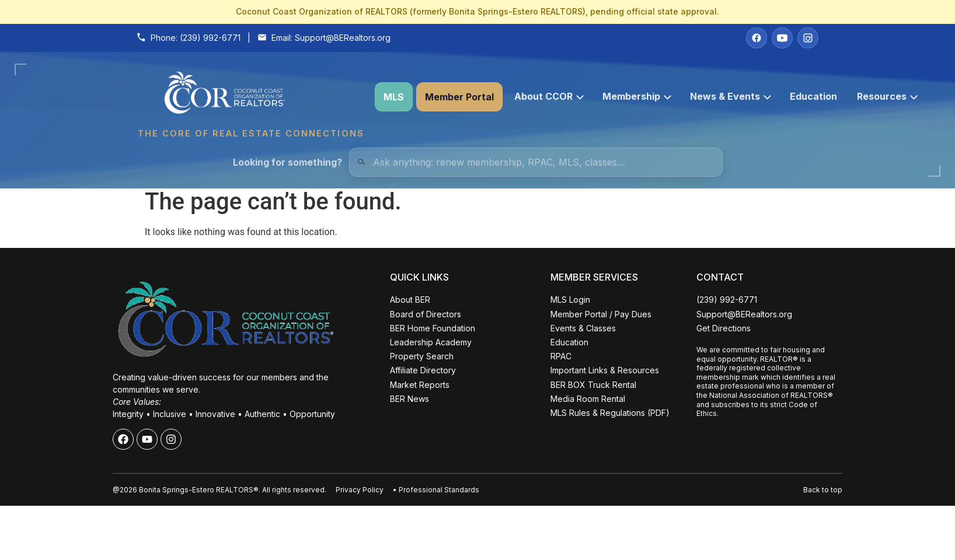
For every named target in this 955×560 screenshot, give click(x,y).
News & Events (731, 96)
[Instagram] (808, 38)
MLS (394, 97)
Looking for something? (287, 162)
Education (813, 96)
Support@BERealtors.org (343, 38)
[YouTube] (782, 38)
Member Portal (459, 97)
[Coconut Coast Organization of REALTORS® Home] (250, 97)
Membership (637, 96)
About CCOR (549, 96)
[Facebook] (757, 38)
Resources (887, 96)
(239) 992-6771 (210, 38)
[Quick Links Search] (536, 162)
